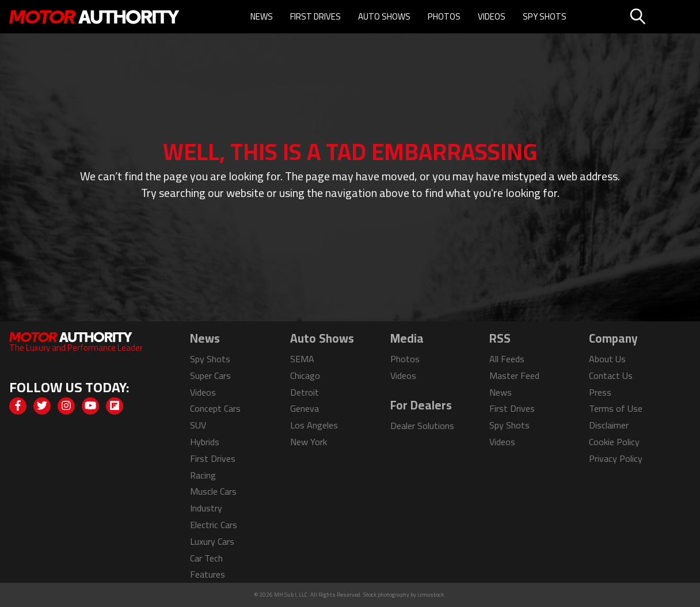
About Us (607, 359)
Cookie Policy (614, 442)
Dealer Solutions (422, 426)
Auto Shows (384, 16)
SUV (198, 425)
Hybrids (205, 442)
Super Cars (210, 375)
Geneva (305, 408)
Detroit (305, 392)
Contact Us (611, 375)
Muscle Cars (213, 491)
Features (208, 574)
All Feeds (507, 359)
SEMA (302, 359)
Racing (203, 475)
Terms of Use (616, 408)
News (262, 16)
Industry (206, 508)
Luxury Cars (212, 541)
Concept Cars (215, 408)
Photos (444, 16)
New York (309, 442)
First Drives (315, 16)
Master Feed (514, 375)
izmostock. (431, 595)
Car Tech (206, 558)
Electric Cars (214, 525)
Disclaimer (609, 425)
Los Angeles (314, 425)
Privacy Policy (616, 458)
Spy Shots (545, 16)
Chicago (305, 375)
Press (600, 392)
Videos (492, 16)
